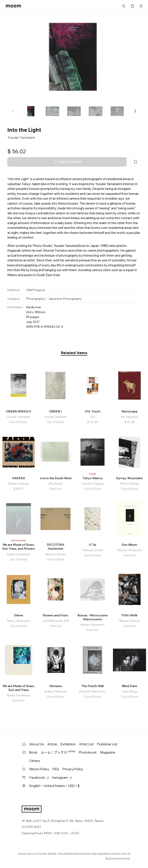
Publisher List (107, 744)
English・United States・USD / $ (55, 786)
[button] (135, 111)
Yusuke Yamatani (21, 137)
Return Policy (39, 769)
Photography (35, 299)
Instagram (62, 778)
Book (33, 752)
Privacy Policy (73, 769)
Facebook (39, 778)
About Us (37, 744)
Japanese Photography (65, 299)
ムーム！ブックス (58, 752)
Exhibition (68, 744)
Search (124, 6)
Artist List (86, 744)
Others (35, 761)
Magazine (108, 752)
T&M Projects (36, 290)
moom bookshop (13, 6)
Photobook (88, 752)
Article (52, 744)
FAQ (56, 769)
